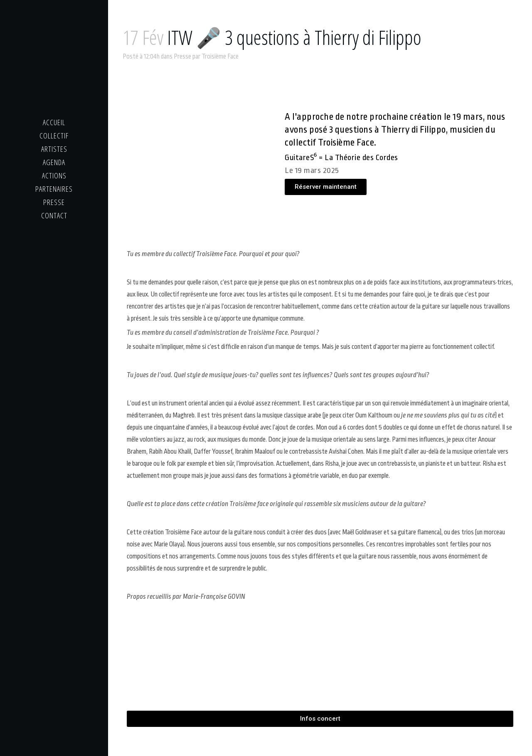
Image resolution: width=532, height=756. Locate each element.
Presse (182, 57)
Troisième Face (220, 57)
